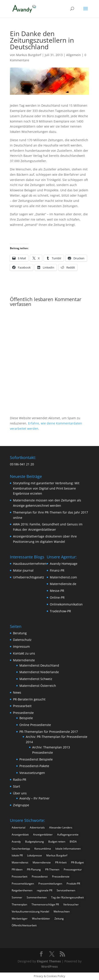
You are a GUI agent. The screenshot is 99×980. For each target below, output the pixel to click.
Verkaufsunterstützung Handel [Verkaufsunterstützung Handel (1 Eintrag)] (30, 911)
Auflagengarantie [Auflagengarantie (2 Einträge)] (68, 835)
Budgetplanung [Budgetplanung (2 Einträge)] (35, 842)
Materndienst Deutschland (39, 665)
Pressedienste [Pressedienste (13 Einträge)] (61, 877)
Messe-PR (57, 591)
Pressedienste (23, 713)
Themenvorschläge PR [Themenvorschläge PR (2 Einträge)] (45, 904)
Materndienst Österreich (38, 686)
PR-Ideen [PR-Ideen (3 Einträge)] (17, 869)
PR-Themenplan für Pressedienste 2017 (49, 732)
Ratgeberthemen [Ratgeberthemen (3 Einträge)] (22, 890)
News (17, 692)
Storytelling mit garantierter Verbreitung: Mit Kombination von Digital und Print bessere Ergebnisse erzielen (46, 488)
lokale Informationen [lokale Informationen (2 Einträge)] (68, 849)
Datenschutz (22, 640)
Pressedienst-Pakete (34, 766)
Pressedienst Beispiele (36, 759)
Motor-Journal (23, 570)
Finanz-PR (57, 570)
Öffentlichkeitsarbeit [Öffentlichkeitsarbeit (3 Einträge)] (24, 925)
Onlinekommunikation (66, 604)
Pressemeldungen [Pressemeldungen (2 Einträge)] (23, 884)
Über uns (20, 793)
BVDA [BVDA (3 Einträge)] (73, 842)
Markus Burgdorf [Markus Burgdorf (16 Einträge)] (57, 855)
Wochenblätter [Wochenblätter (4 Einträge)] (41, 919)
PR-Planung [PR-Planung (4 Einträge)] (34, 869)
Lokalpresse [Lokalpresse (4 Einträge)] (35, 855)
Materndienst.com (63, 577)
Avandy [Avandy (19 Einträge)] (16, 842)
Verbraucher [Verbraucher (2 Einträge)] (71, 904)
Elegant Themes (49, 961)
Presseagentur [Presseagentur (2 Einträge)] (73, 869)
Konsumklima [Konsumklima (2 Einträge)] (43, 849)
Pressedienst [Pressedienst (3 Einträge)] (40, 877)
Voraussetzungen (32, 773)
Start (17, 786)
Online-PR (57, 597)
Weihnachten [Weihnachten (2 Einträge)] (62, 911)
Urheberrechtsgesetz (29, 577)
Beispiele (26, 718)
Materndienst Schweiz (36, 679)
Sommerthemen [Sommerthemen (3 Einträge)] (37, 897)
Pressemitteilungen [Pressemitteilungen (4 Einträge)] (50, 884)
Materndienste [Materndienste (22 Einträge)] (42, 862)
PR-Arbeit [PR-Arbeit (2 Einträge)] (61, 862)
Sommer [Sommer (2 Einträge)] (17, 897)
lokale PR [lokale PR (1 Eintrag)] (17, 855)
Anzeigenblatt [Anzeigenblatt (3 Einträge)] (20, 835)
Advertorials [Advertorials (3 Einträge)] (37, 827)
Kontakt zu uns (24, 653)
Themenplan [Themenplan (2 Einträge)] (19, 904)
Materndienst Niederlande (39, 672)
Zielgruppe (21, 805)
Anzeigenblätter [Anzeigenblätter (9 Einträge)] (43, 835)
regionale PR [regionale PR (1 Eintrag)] (45, 890)
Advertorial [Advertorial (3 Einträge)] (19, 827)
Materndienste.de (63, 584)
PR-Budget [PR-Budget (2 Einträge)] (77, 862)
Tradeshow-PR (60, 611)
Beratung (20, 633)
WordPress (49, 966)
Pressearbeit (22, 706)
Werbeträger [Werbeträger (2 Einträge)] (20, 919)
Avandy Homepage (64, 564)
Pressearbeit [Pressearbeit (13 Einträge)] (20, 877)
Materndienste (24, 660)
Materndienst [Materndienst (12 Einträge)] (20, 862)
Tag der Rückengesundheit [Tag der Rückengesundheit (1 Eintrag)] (67, 897)
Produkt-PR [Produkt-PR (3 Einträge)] (73, 884)
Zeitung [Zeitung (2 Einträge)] (59, 919)
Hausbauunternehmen (30, 564)
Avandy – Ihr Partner (35, 798)
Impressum (21, 646)
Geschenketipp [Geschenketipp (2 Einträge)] (21, 849)
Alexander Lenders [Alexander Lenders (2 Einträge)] (61, 827)
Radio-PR (20, 780)
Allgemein (74, 55)
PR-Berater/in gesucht (29, 699)
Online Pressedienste (35, 725)
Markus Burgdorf (29, 55)
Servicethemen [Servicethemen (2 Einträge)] (66, 890)
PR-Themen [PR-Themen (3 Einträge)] (52, 869)
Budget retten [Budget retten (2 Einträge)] (57, 842)
